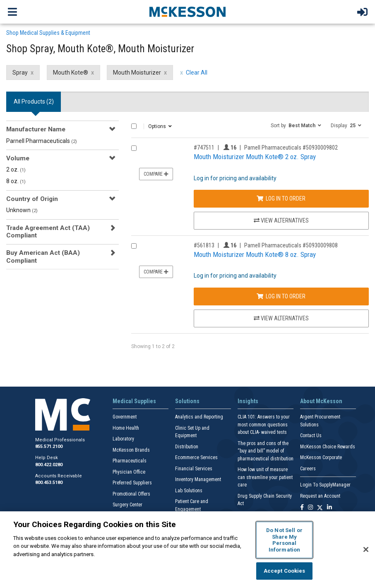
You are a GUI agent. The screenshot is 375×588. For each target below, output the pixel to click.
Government (125, 417)
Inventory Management (198, 479)
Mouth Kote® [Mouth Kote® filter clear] (71, 73)
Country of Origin (32, 199)
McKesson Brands (131, 450)
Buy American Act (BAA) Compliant (43, 256)
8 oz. (16, 181)
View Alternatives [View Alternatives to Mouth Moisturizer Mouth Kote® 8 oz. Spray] (281, 318)
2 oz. (16, 169)
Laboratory (123, 439)
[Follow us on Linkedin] (329, 508)
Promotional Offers (131, 494)
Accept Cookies (285, 571)
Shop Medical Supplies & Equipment (48, 33)
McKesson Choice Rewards (328, 447)
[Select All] (134, 126)
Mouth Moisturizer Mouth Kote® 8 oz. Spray (255, 254)
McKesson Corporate (321, 457)
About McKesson (321, 401)
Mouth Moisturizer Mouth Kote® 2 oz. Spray (255, 157)
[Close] (366, 549)
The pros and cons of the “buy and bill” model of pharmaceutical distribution (266, 451)
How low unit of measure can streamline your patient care (265, 477)
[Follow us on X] (320, 508)
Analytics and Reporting (199, 417)
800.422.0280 (49, 465)
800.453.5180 (49, 483)
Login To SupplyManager (325, 485)
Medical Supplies (134, 401)
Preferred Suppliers (132, 483)
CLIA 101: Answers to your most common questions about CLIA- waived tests (264, 425)
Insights (248, 401)
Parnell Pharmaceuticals (42, 141)
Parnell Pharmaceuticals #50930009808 (291, 245)
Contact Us (311, 436)
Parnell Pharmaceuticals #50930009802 (291, 148)
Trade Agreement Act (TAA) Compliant (48, 232)
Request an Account (320, 496)
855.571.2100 (49, 446)
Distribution (187, 447)
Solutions (187, 401)
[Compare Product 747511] (134, 148)
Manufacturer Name (36, 129)
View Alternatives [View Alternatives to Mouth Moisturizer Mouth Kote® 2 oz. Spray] (281, 220)
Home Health (126, 428)
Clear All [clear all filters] (197, 73)
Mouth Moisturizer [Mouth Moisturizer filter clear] (137, 73)
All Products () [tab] (34, 102)
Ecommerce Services (196, 457)
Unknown (22, 210)
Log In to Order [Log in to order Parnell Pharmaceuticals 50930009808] (281, 296)
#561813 (204, 245)
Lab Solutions (189, 491)
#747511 (204, 148)
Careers (308, 469)
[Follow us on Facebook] (302, 508)
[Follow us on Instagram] (310, 508)
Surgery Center (127, 505)
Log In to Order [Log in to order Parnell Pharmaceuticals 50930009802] (281, 198)
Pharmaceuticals (130, 461)
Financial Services (194, 469)
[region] (187, 550)
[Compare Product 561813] (134, 246)
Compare (156, 174)
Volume (18, 158)
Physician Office (129, 472)
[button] (296, 125)
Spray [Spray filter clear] (20, 73)
